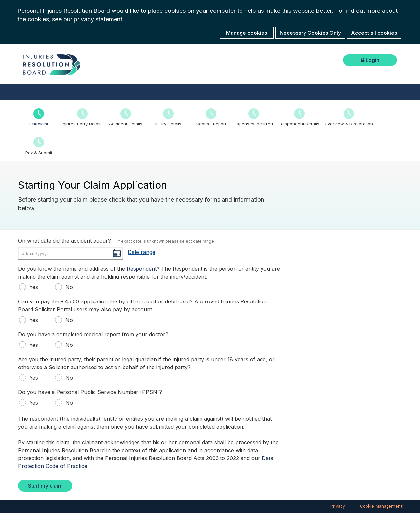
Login (370, 60)
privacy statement (98, 19)
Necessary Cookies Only (310, 33)
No (66, 287)
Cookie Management (381, 506)
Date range (141, 252)
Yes (30, 287)
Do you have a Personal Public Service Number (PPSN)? (90, 392)
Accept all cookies (374, 33)
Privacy (337, 506)
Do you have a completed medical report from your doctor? (93, 334)
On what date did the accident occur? (64, 241)
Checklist (39, 124)
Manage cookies (247, 33)
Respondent (142, 269)
